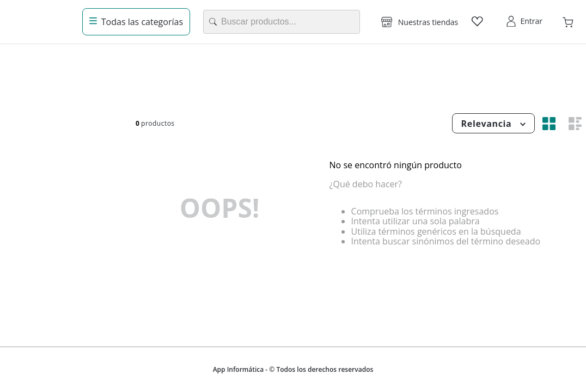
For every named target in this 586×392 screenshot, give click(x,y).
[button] (420, 22)
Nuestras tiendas (428, 22)
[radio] (549, 123)
